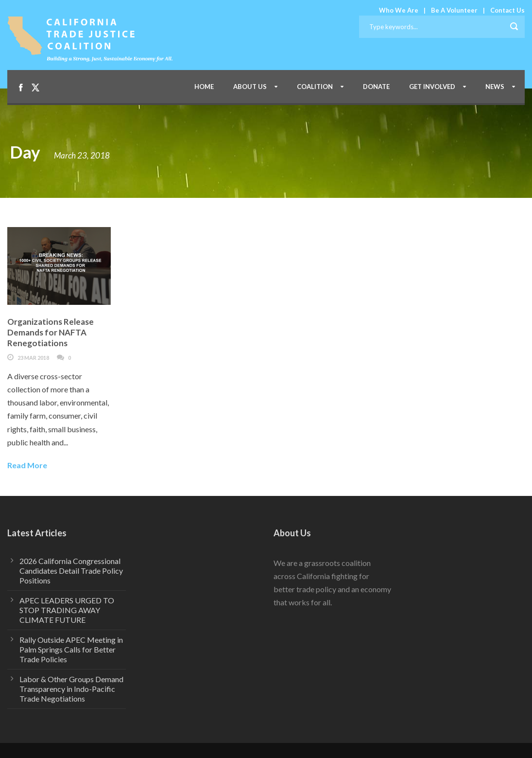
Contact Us (507, 10)
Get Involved (432, 87)
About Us (250, 87)
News (495, 87)
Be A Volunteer (454, 10)
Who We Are (399, 10)
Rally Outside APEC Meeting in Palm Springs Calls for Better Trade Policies (71, 649)
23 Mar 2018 (33, 358)
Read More (27, 465)
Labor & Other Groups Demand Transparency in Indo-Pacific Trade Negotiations (71, 689)
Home (204, 87)
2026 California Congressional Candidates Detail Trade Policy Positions (71, 571)
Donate (376, 87)
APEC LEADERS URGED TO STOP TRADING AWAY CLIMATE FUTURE (67, 610)
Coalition (315, 87)
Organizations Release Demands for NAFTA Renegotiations (51, 332)
